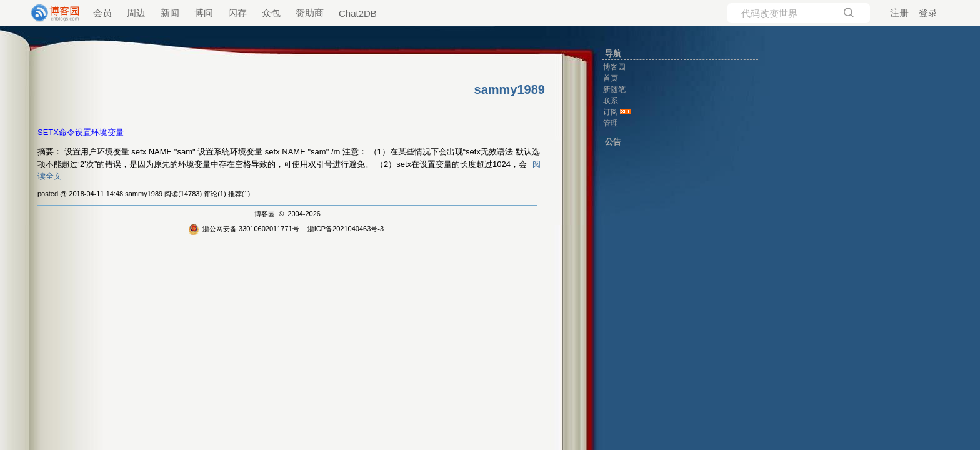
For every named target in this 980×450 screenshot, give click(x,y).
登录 (928, 13)
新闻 (170, 13)
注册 (899, 13)
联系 (611, 101)
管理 (611, 123)
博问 (204, 13)
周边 (136, 13)
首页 (611, 78)
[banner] (50, 13)
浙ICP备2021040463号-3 (346, 229)
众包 (271, 13)
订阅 (611, 112)
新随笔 (614, 89)
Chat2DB (358, 13)
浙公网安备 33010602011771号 (244, 229)
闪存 (237, 13)
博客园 (265, 214)
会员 (102, 13)
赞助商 (310, 13)
